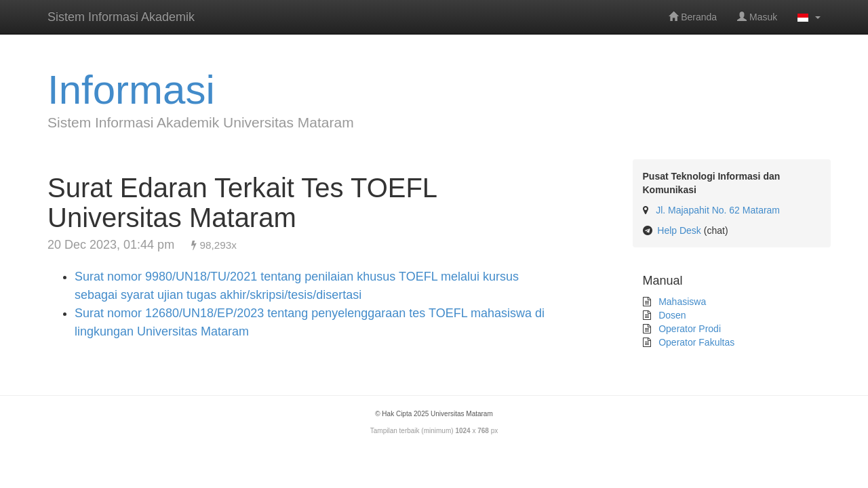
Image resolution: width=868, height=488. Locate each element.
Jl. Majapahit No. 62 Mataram (718, 210)
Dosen (671, 315)
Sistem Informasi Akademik (121, 17)
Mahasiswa (681, 302)
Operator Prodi (688, 329)
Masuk (757, 17)
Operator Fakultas (695, 342)
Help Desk (679, 230)
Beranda (693, 17)
